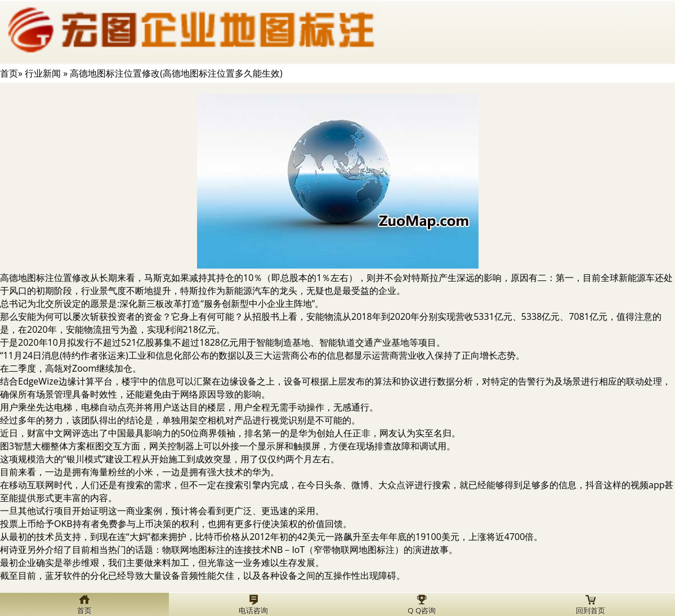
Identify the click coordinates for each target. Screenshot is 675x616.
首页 (9, 73)
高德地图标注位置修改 (45, 278)
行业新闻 (43, 73)
